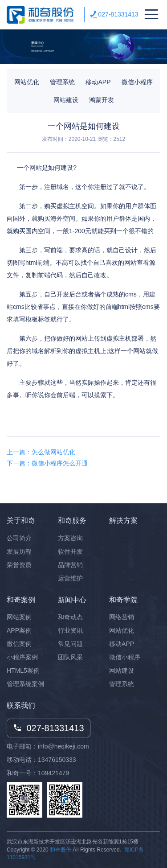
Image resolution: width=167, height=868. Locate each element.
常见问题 (70, 644)
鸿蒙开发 (102, 100)
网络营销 (122, 617)
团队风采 (70, 657)
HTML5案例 (23, 671)
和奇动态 (70, 617)
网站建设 (66, 100)
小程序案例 (22, 657)
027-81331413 (118, 14)
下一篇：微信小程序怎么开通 (47, 463)
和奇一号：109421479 (38, 773)
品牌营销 (70, 565)
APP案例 (19, 630)
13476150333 (57, 760)
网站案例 (19, 617)
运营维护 (70, 578)
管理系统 (62, 82)
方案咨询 (70, 538)
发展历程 (19, 551)
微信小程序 (137, 82)
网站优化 (27, 82)
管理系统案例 (25, 684)
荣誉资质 (19, 565)
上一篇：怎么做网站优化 (41, 452)
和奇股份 (61, 850)
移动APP (98, 82)
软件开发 (70, 551)
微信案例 (19, 644)
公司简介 (19, 538)
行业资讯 (70, 630)
